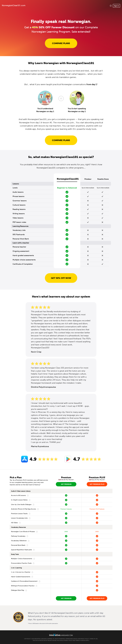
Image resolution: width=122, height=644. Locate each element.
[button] (111, 6)
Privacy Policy (85, 639)
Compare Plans (61, 43)
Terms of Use (94, 639)
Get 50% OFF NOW (61, 278)
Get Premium (66, 484)
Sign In (116, 6)
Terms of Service (81, 640)
